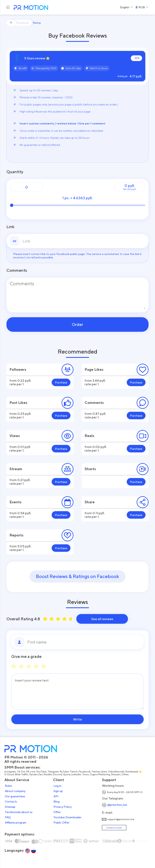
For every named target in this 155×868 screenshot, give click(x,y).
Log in (57, 786)
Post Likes (18, 403)
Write (77, 719)
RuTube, (65, 772)
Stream (16, 469)
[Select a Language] (126, 7)
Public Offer (61, 823)
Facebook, (85, 772)
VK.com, (31, 772)
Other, (125, 774)
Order (77, 324)
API (56, 796)
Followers (18, 369)
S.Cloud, (10, 774)
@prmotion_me (117, 805)
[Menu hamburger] (8, 7)
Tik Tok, (21, 772)
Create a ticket (114, 828)
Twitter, (96, 772)
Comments (17, 270)
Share (90, 502)
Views (15, 436)
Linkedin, (77, 774)
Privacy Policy (63, 807)
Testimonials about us (19, 812)
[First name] (84, 642)
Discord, (58, 774)
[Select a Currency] (142, 7)
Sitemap (10, 807)
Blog (57, 802)
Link (10, 227)
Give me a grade (26, 656)
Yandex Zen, (37, 774)
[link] (84, 241)
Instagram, (11, 772)
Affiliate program (16, 823)
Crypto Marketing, (100, 774)
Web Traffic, (22, 774)
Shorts (90, 469)
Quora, (67, 774)
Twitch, (74, 772)
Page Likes (94, 369)
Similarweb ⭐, (134, 772)
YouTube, (42, 772)
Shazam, (116, 774)
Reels (89, 436)
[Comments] (77, 295)
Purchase (61, 382)
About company (15, 791)
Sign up (58, 791)
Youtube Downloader (68, 817)
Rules (8, 786)
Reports (16, 535)
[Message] (77, 692)
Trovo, (86, 774)
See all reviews (102, 619)
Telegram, (54, 772)
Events (15, 502)
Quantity (15, 172)
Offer (57, 812)
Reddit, (48, 774)
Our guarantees (15, 796)
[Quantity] (27, 187)
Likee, (104, 772)
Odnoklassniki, (117, 772)
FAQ (8, 817)
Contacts (11, 802)
